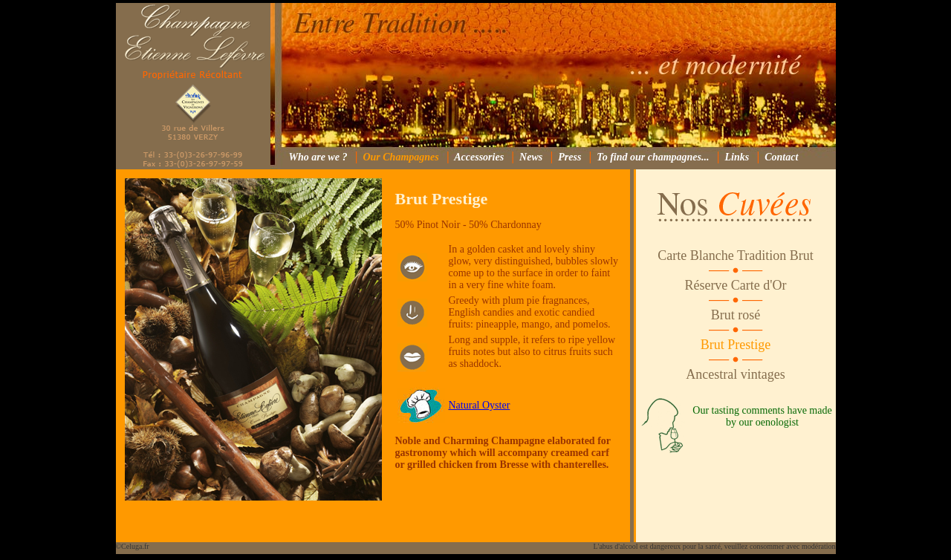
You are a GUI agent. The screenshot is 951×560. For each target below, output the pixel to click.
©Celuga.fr (133, 546)
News (531, 157)
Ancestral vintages (735, 374)
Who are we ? (318, 157)
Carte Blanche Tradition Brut (735, 255)
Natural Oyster (480, 405)
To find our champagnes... (653, 157)
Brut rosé (736, 315)
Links (737, 157)
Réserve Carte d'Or (735, 285)
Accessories (479, 157)
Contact (781, 157)
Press (569, 157)
